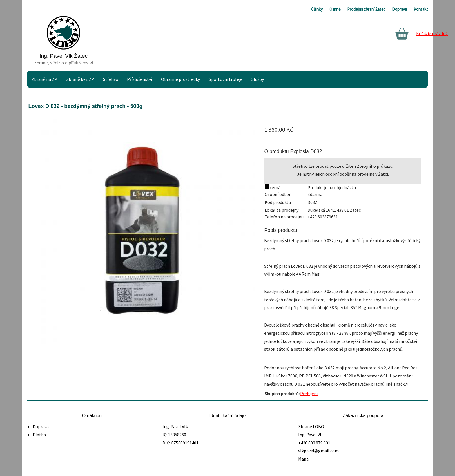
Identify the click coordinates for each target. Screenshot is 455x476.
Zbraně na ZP (44, 79)
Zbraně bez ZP (80, 79)
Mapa (303, 459)
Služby (258, 79)
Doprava (400, 9)
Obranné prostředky (180, 79)
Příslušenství (140, 79)
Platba (39, 435)
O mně (335, 9)
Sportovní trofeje (226, 79)
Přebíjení (309, 394)
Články (317, 9)
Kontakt (421, 9)
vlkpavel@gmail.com (318, 451)
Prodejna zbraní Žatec (366, 9)
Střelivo (111, 79)
